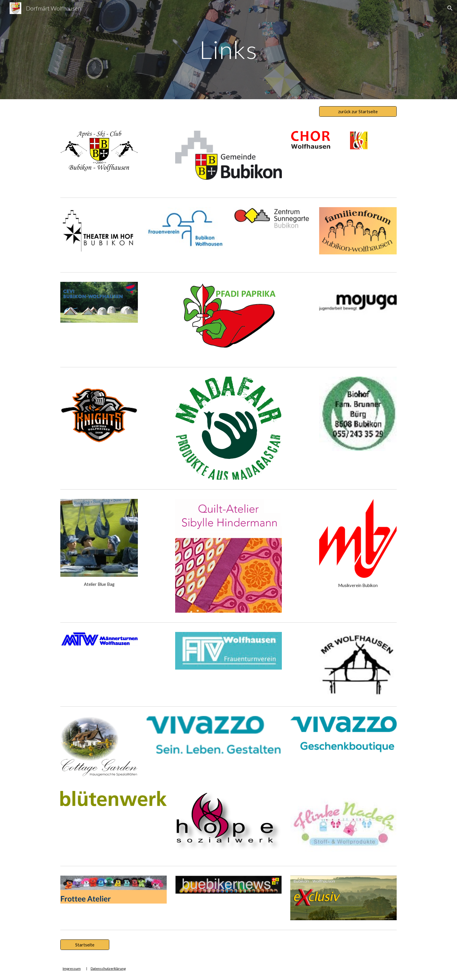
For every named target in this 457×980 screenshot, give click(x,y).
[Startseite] (85, 945)
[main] (228, 49)
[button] (450, 8)
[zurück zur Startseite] (358, 111)
